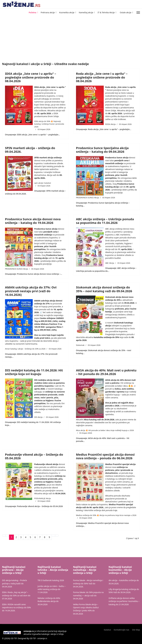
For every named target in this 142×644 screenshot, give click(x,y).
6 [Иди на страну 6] (35, 537)
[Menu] (138, 13)
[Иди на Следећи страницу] (53, 536)
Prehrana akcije (48, 12)
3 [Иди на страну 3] (21, 537)
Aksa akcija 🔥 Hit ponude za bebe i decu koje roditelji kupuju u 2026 (105, 430)
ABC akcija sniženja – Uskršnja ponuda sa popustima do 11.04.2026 (105, 221)
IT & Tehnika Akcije (106, 12)
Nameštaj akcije (86, 12)
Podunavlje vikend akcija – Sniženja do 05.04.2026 (34, 456)
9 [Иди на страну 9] (49, 537)
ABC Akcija (110, 263)
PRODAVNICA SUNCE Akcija (88, 198)
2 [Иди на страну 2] (16, 537)
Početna (32, 12)
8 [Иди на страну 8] (45, 537)
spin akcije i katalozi (43, 183)
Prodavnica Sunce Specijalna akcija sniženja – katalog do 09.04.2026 (102, 150)
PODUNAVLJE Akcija (43, 498)
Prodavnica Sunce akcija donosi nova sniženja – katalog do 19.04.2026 (33, 221)
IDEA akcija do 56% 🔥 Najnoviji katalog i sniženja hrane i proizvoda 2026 (49, 124)
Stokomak (80, 345)
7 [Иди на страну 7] (40, 537)
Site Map (136, 630)
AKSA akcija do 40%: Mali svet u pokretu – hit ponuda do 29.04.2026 (106, 372)
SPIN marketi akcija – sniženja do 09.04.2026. (30, 150)
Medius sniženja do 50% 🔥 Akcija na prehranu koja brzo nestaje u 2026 (106, 515)
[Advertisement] (31, 22)
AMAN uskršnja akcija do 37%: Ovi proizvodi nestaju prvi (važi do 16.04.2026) (31, 291)
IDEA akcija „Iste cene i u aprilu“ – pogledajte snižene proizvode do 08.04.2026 (31, 77)
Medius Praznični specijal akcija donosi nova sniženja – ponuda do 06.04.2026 (105, 456)
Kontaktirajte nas (121, 630)
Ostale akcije (126, 12)
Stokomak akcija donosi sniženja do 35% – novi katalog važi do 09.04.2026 (104, 289)
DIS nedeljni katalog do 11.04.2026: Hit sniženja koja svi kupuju (34, 372)
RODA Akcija (110, 124)
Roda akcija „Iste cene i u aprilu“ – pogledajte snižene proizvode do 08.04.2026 (102, 77)
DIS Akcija (38, 417)
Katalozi (107, 630)
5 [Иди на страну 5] (30, 537)
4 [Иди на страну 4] (26, 537)
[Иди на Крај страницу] (57, 536)
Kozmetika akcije (67, 12)
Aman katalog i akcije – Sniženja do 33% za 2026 (25, 349)
